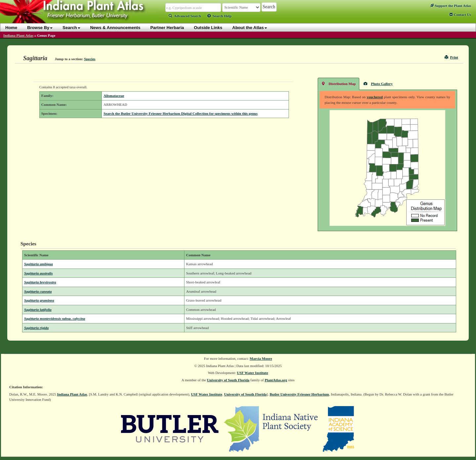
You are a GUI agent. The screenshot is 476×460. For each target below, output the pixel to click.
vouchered (375, 97)
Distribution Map (338, 84)
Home (11, 28)
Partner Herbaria (167, 28)
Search (71, 28)
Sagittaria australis (39, 273)
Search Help (219, 16)
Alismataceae (114, 96)
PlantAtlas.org (276, 380)
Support (451, 6)
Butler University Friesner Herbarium (299, 394)
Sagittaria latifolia (38, 310)
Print (451, 57)
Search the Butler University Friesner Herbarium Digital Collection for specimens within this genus (180, 113)
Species (90, 59)
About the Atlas (250, 28)
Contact (460, 15)
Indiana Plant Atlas (18, 35)
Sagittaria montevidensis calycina (55, 318)
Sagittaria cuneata (38, 291)
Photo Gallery (378, 84)
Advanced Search (185, 16)
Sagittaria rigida (36, 328)
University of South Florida (228, 380)
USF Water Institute (253, 373)
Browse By (40, 28)
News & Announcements (115, 28)
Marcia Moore (261, 358)
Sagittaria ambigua (39, 264)
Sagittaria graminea (39, 300)
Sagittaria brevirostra (40, 282)
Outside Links (208, 28)
